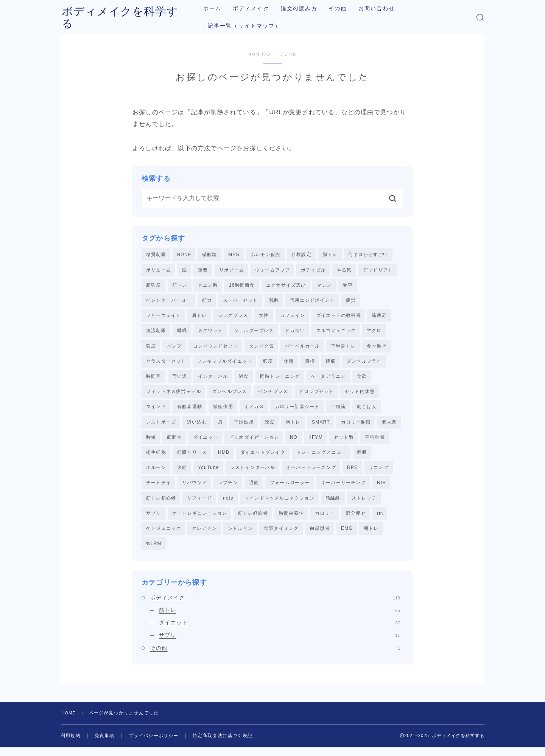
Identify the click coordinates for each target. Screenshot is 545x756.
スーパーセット (240, 302)
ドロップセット (316, 396)
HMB (224, 458)
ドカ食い (295, 333)
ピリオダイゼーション (254, 442)
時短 (151, 442)
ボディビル (313, 270)
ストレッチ (364, 505)
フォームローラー (290, 489)
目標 (310, 364)
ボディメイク (257, 9)
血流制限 (156, 333)
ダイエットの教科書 (339, 317)
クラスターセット (166, 364)
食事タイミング (281, 536)
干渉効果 (244, 427)
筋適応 (379, 317)
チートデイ (159, 489)
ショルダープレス (254, 333)
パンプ (174, 349)
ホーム (218, 9)
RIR (381, 489)
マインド (156, 411)
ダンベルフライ (364, 364)
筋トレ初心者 (161, 505)
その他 (344, 9)
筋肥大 (174, 442)
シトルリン (240, 536)
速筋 (182, 474)
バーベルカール (302, 349)
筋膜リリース (192, 458)
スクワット (210, 333)
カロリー (325, 521)
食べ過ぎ (377, 349)
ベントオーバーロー (169, 302)
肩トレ (199, 317)
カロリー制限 (356, 427)
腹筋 (331, 364)
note (228, 505)
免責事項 (105, 745)
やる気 (344, 270)
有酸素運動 (190, 411)
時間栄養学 (291, 521)
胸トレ (293, 427)
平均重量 (375, 442)
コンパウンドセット (216, 349)
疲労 (351, 302)
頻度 (268, 364)
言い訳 (180, 380)
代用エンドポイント (312, 302)
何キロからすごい (368, 255)
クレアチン (204, 536)
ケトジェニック (163, 536)
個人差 (389, 427)
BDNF (184, 255)
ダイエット (206, 442)
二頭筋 (338, 411)
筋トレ (180, 286)
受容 (348, 286)
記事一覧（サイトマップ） (250, 26)
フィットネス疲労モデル (174, 396)
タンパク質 (262, 349)
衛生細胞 (156, 458)
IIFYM (316, 442)
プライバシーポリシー (154, 745)
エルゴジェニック (336, 333)
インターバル (213, 380)
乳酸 (274, 302)
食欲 (362, 380)
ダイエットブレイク (263, 458)
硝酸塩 (210, 255)
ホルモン (156, 474)
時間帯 (154, 380)
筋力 (207, 302)
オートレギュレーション (200, 521)
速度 (270, 427)
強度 (151, 349)
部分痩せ (356, 521)
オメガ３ (254, 411)
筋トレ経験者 (253, 521)
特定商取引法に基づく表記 (223, 745)
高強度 (154, 286)
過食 (244, 380)
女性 (264, 317)
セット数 (344, 442)
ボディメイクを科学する (128, 18)
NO (294, 442)
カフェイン (293, 317)
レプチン (228, 489)
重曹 (203, 270)
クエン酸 (208, 286)
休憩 (289, 364)
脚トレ (330, 255)
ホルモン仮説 (265, 255)
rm (380, 521)
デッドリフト (378, 270)
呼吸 (362, 458)
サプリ (154, 521)
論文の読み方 (305, 9)
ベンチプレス (273, 396)
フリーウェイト (163, 317)
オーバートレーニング (311, 474)
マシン (324, 286)
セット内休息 (360, 396)
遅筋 (254, 489)
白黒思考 (320, 536)
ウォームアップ (272, 270)
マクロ (374, 333)
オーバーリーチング (343, 489)
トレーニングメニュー (321, 458)
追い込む (197, 427)
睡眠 (182, 333)
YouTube (209, 474)
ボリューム (159, 270)
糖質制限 (156, 255)
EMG (347, 536)
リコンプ (379, 474)
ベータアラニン (328, 380)
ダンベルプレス (229, 396)
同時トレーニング (280, 380)
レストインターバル (253, 474)
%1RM (154, 552)
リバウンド (195, 489)
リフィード (199, 505)
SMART (321, 427)
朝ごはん (367, 411)
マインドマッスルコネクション (280, 505)
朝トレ (371, 536)
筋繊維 (333, 505)
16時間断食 (242, 286)
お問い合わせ (383, 9)
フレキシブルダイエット (225, 364)
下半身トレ (343, 349)
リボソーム (232, 270)
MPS (234, 255)
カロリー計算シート (297, 411)
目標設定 (301, 255)
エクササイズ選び (286, 286)
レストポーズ (161, 427)
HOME (69, 722)
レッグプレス (233, 317)
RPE (352, 474)
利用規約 (71, 745)
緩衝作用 (223, 411)
